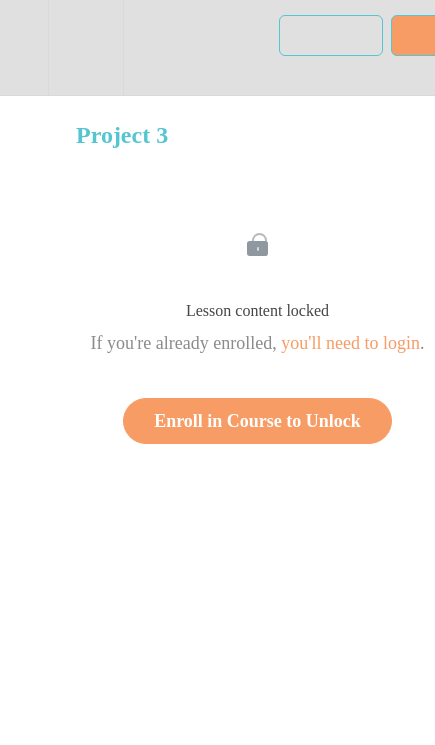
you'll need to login (350, 343)
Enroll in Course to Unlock (257, 421)
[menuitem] (85, 47)
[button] (24, 47)
